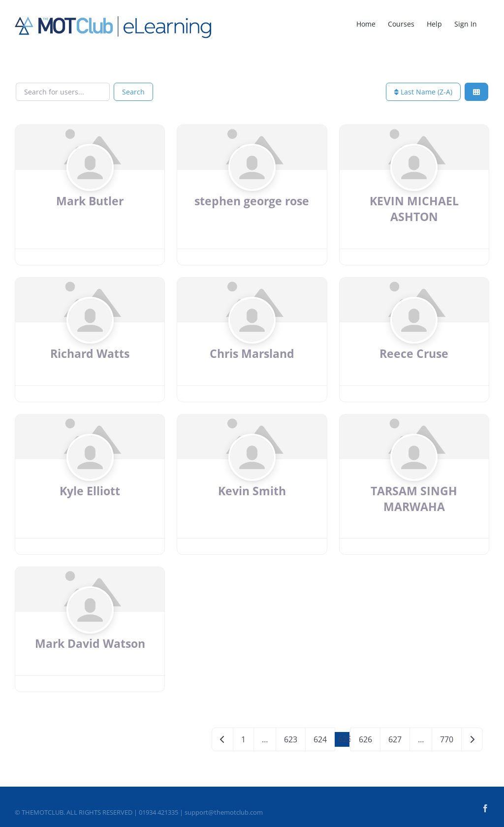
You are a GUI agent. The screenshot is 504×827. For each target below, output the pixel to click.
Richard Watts (90, 353)
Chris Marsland (252, 353)
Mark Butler (90, 201)
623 (291, 739)
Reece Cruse (414, 353)
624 (320, 739)
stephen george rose (252, 201)
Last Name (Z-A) (423, 92)
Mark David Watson (90, 643)
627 (395, 739)
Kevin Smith (252, 491)
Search (133, 92)
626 (365, 739)
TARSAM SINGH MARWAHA (414, 499)
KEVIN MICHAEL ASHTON (414, 209)
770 (447, 739)
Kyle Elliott (90, 491)
